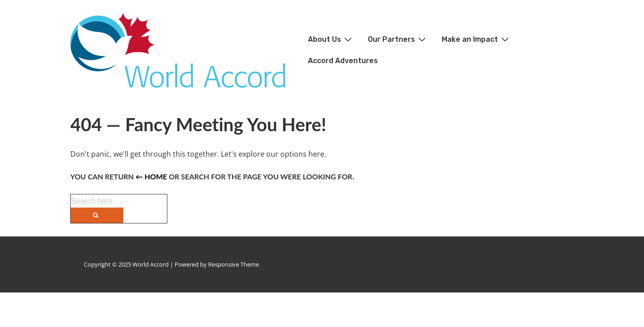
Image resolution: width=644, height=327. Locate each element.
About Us (331, 39)
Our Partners (398, 39)
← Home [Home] (151, 176)
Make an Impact (476, 39)
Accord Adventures (343, 61)
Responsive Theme (234, 264)
